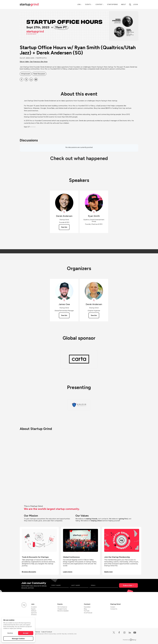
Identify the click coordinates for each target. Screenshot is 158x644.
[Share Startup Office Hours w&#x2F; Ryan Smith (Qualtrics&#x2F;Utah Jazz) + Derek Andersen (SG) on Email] (36, 79)
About (123, 5)
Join (79, 5)
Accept (26, 633)
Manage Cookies (18, 639)
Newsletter (87, 607)
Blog (85, 609)
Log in (136, 5)
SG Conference (62, 607)
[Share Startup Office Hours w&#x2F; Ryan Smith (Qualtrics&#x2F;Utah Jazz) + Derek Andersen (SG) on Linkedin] (31, 79)
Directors (34, 615)
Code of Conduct (47, 632)
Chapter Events (62, 609)
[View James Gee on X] (64, 300)
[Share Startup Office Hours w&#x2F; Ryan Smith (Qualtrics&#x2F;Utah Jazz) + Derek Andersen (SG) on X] (26, 79)
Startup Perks (112, 5)
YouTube (87, 611)
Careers (113, 607)
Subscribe (128, 585)
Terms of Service (35, 632)
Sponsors (34, 613)
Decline (10, 633)
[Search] (130, 5)
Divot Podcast (88, 613)
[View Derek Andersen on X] (64, 212)
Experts (33, 609)
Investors (34, 607)
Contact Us (114, 609)
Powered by (130, 640)
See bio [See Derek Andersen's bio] (64, 227)
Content (99, 5)
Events (88, 5)
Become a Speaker (63, 611)
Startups (34, 611)
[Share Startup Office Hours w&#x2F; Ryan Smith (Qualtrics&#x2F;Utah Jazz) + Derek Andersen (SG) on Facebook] (22, 79)
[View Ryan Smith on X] (94, 212)
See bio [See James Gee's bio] (64, 315)
